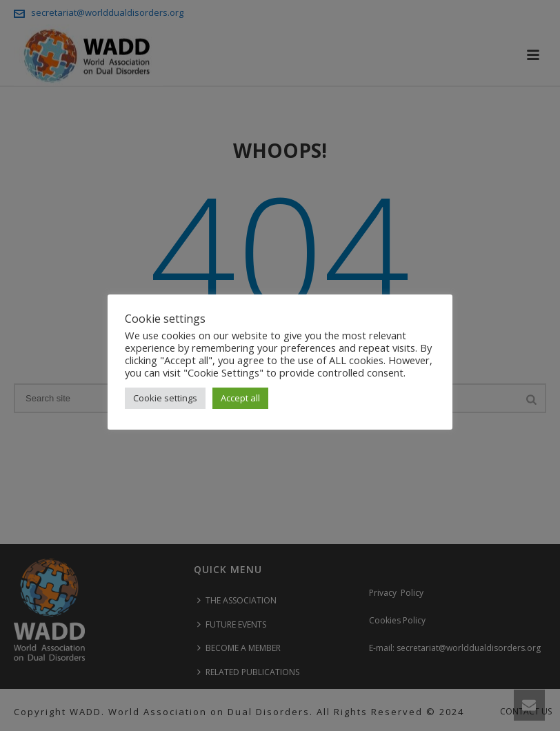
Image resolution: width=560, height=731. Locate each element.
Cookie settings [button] (165, 398)
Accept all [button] (240, 398)
